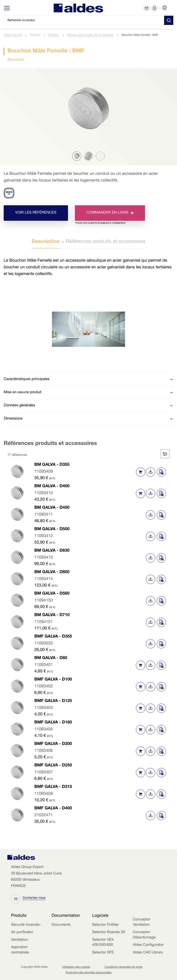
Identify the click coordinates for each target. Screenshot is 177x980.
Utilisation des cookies (76, 967)
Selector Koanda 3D (109, 932)
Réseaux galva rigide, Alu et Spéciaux (90, 35)
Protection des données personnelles (89, 973)
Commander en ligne (104, 216)
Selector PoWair (105, 925)
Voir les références (36, 213)
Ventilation (20, 940)
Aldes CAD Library (148, 953)
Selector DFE (103, 953)
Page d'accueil (13, 35)
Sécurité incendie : (26, 925)
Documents (61, 925)
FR (170, 8)
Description (46, 242)
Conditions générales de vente (123, 967)
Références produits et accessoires (106, 242)
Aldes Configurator (148, 945)
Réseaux (54, 35)
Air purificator (22, 932)
